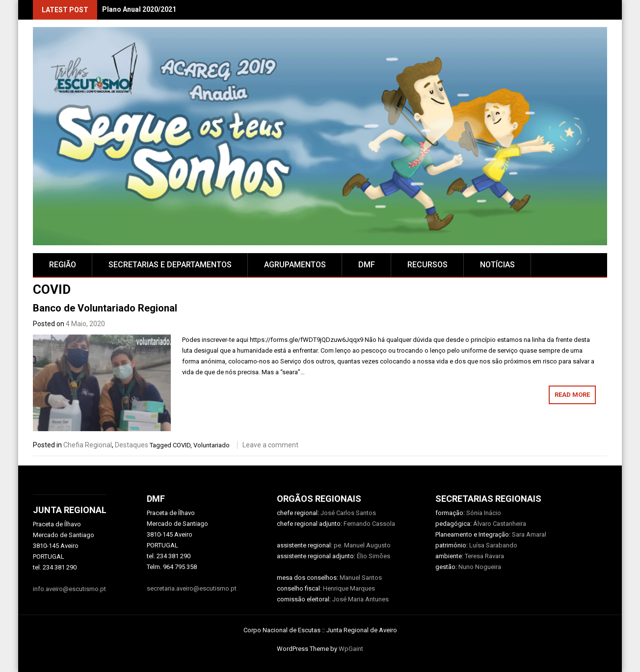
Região (63, 265)
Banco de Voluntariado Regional (105, 308)
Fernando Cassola (369, 524)
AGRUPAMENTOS (295, 265)
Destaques (132, 445)
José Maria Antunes (360, 599)
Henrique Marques (349, 588)
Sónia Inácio (484, 513)
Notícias (497, 265)
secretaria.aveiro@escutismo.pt (192, 588)
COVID (182, 445)
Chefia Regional (88, 445)
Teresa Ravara (484, 556)
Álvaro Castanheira (500, 524)
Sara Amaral (529, 534)
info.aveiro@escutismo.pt (69, 589)
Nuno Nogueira (480, 567)
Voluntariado (212, 445)
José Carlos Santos (348, 513)
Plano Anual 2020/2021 (139, 9)
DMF (367, 265)
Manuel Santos (361, 578)
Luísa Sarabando (493, 545)
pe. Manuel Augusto (362, 545)
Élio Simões (373, 556)
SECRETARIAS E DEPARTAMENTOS (170, 265)
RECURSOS (427, 265)
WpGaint (351, 649)
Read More (572, 395)
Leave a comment (270, 445)
